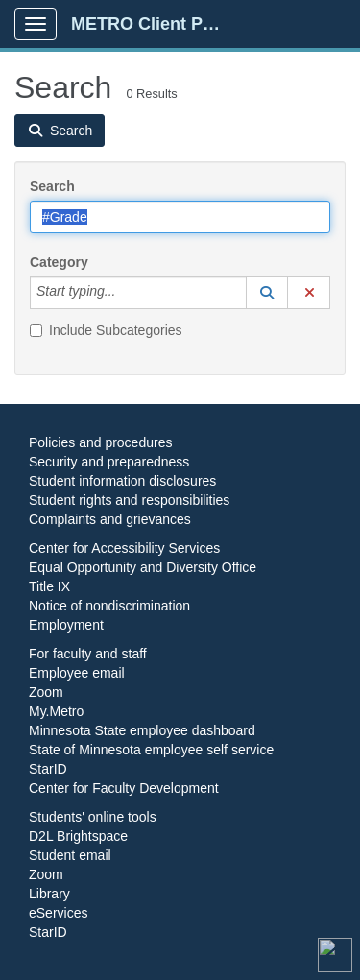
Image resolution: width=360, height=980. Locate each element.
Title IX (49, 586)
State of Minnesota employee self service (151, 750)
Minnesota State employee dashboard (142, 730)
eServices (58, 913)
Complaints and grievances (110, 519)
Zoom (46, 692)
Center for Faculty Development (124, 788)
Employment (66, 625)
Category (59, 262)
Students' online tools (93, 817)
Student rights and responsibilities (129, 500)
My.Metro (56, 711)
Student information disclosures (122, 481)
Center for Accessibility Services (124, 548)
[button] (267, 293)
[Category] (126, 293)
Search (52, 186)
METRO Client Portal (155, 24)
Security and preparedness (109, 462)
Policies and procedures (100, 442)
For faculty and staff (88, 654)
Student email (70, 855)
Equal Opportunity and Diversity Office (143, 567)
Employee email (77, 673)
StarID (48, 769)
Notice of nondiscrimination (109, 606)
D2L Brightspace (78, 836)
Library (49, 894)
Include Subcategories (106, 330)
